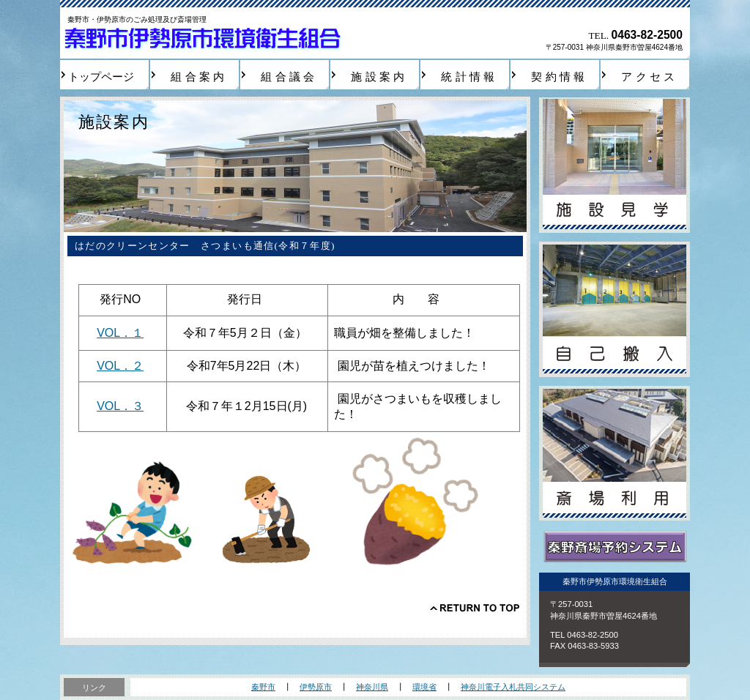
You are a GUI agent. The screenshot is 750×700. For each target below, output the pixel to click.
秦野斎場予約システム (615, 547)
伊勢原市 (316, 687)
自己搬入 (615, 309)
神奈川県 (372, 687)
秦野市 (263, 687)
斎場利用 (615, 454)
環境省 (424, 687)
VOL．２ (120, 366)
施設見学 (615, 165)
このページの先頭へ (475, 608)
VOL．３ (120, 406)
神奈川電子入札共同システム (513, 687)
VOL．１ (120, 333)
